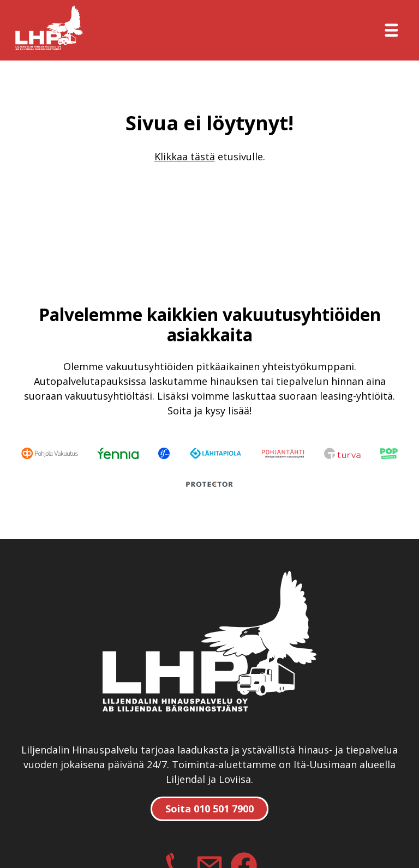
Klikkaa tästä (185, 156)
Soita (209, 809)
